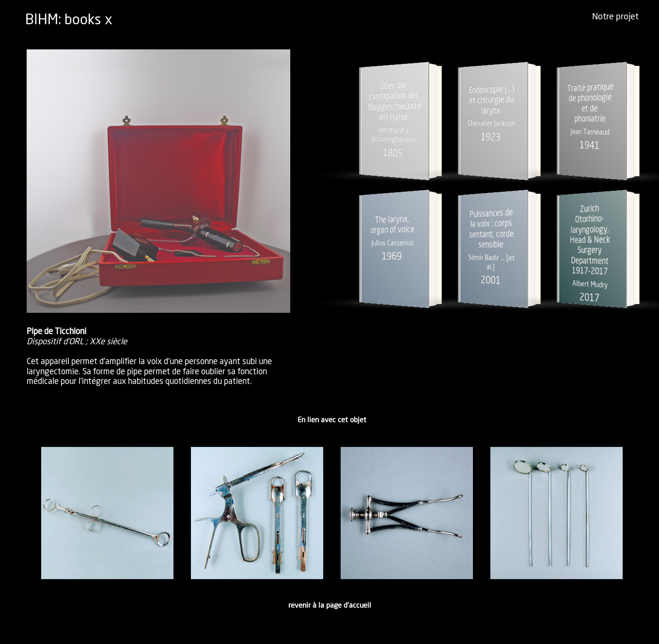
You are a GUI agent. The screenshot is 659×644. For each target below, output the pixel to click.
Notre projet (615, 17)
